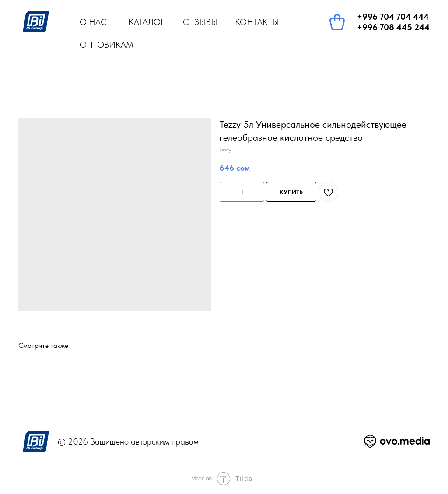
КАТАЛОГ (147, 22)
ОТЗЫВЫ (200, 22)
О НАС (93, 22)
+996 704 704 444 (393, 17)
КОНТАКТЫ (257, 22)
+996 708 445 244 (393, 27)
